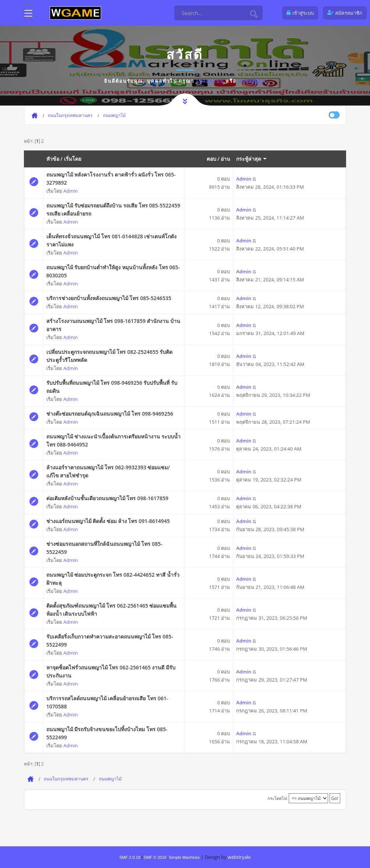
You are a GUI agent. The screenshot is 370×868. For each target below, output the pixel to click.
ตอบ (211, 159)
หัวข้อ (53, 159)
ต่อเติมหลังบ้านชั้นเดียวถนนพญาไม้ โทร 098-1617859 (107, 498)
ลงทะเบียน (252, 81)
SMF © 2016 (155, 857)
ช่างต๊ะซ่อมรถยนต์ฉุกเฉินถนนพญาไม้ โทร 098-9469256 (110, 414)
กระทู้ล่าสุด (252, 159)
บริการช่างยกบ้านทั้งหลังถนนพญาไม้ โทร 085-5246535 (109, 298)
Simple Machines (184, 857)
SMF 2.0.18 (130, 857)
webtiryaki (239, 857)
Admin (70, 191)
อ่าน (225, 159)
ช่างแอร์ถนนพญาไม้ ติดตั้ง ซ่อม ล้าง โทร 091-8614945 (108, 521)
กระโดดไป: (277, 798)
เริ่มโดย (73, 159)
